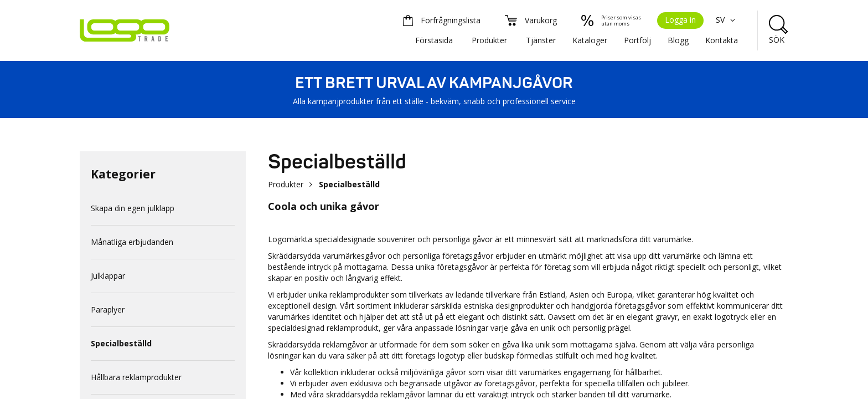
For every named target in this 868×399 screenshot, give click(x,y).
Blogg (678, 40)
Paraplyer (108, 310)
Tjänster (541, 40)
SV (727, 20)
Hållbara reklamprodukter (136, 377)
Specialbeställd (121, 343)
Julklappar (108, 276)
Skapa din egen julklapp (133, 208)
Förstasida (434, 40)
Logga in (680, 20)
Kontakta (722, 40)
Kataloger (590, 40)
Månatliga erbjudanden (132, 242)
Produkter (489, 40)
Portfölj (637, 40)
